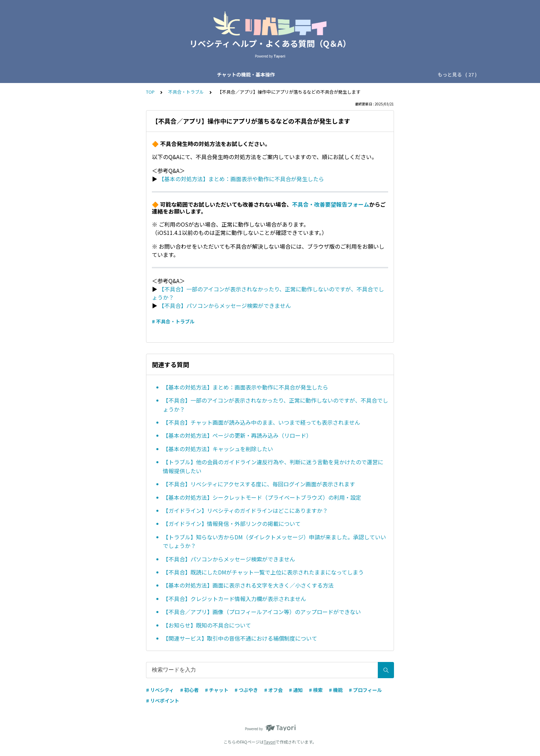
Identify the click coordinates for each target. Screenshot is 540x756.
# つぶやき (246, 690)
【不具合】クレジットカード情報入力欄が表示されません (235, 599)
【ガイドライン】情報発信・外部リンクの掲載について (232, 524)
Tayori (270, 742)
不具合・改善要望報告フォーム (331, 204)
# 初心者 (189, 690)
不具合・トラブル (186, 92)
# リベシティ (160, 690)
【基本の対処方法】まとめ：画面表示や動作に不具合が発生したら (241, 179)
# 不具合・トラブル (173, 321)
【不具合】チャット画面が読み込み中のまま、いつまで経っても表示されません (262, 422)
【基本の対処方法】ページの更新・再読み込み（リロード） (237, 435)
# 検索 (316, 690)
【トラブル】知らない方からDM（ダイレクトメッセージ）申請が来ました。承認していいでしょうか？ (274, 541)
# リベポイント (163, 701)
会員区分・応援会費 (229, 74)
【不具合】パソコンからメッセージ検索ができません (225, 305)
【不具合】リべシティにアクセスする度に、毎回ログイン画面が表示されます (259, 484)
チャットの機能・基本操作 (111, 74)
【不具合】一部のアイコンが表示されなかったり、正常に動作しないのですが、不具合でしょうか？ (276, 405)
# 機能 (336, 690)
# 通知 (296, 690)
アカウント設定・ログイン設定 (294, 74)
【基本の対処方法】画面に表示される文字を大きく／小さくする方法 (248, 585)
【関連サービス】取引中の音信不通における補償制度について (240, 638)
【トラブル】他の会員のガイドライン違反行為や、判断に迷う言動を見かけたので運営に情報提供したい (273, 466)
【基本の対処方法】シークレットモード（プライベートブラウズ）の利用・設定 (262, 497)
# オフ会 (273, 690)
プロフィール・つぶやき (364, 74)
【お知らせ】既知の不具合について (207, 625)
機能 (405, 74)
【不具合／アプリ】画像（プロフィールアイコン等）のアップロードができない (262, 612)
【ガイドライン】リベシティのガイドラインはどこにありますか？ (245, 510)
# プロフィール (365, 690)
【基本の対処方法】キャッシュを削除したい (218, 449)
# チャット (217, 690)
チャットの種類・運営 (174, 74)
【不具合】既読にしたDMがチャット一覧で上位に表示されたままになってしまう (263, 572)
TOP (150, 92)
